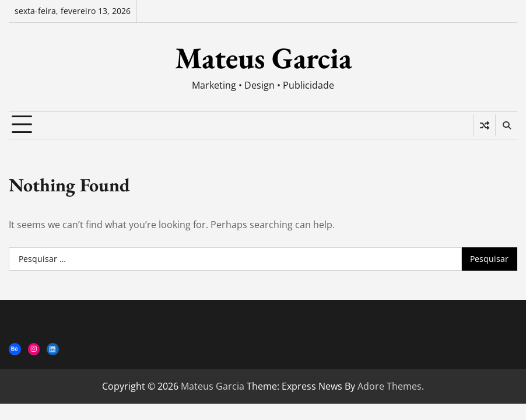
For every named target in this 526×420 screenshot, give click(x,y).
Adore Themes (390, 386)
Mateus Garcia (263, 58)
